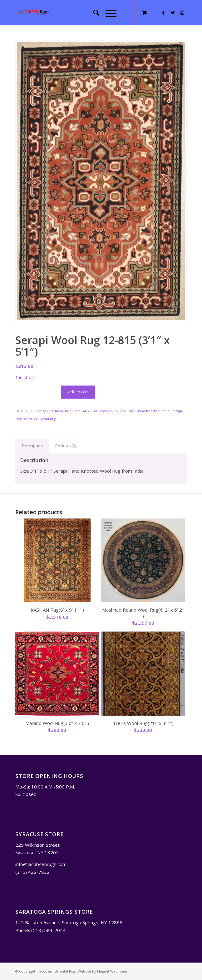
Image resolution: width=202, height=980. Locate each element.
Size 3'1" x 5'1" (27, 419)
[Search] (93, 12)
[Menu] (108, 12)
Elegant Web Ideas (112, 971)
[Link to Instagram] (182, 13)
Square (120, 411)
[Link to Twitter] (173, 13)
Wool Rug (48, 419)
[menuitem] (93, 12)
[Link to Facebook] (163, 13)
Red (68, 411)
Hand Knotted (148, 411)
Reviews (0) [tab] (66, 446)
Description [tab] (32, 446)
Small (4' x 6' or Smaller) (93, 411)
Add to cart (78, 392)
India (59, 411)
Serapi (177, 411)
